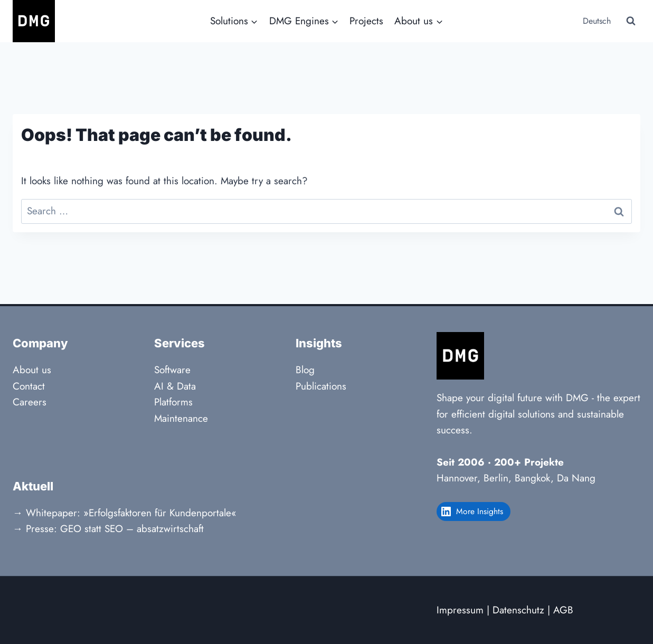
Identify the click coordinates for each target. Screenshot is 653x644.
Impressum (460, 610)
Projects (366, 21)
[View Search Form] (631, 21)
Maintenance (181, 418)
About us (32, 370)
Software (172, 370)
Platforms (173, 402)
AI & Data (175, 386)
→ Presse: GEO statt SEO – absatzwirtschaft (108, 529)
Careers (30, 402)
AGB (563, 610)
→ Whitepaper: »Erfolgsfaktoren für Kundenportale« (125, 513)
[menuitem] (596, 21)
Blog (305, 370)
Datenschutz (518, 610)
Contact (29, 386)
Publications (321, 386)
